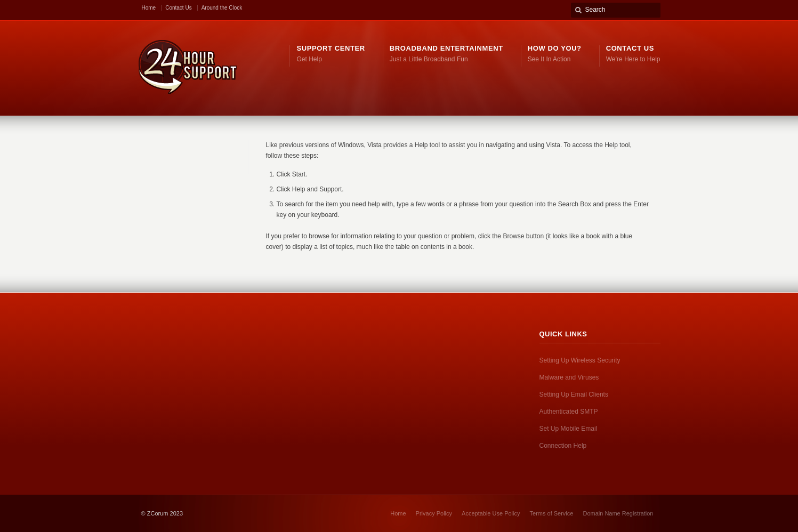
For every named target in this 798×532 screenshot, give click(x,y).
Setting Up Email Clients (574, 394)
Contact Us (178, 8)
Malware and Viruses (569, 377)
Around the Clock (222, 8)
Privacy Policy (434, 513)
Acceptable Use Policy (491, 513)
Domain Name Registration (618, 513)
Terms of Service (552, 513)
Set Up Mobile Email (569, 429)
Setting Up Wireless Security (580, 360)
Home (149, 8)
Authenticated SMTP (569, 412)
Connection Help (563, 446)
